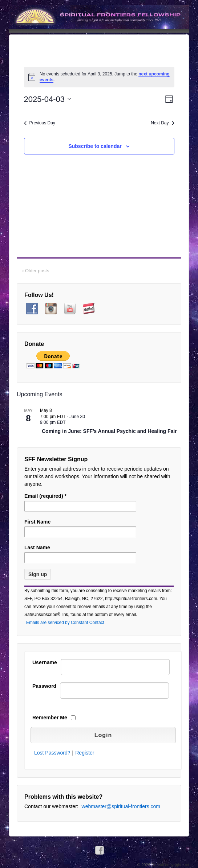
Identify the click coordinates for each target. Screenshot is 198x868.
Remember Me (50, 718)
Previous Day (40, 123)
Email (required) (45, 496)
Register (85, 753)
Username (45, 662)
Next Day (162, 123)
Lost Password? (52, 753)
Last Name (37, 547)
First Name (37, 522)
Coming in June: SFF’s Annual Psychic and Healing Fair (109, 431)
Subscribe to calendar (95, 146)
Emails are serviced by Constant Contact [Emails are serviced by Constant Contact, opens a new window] (65, 623)
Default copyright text (170, 865)
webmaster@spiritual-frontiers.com (121, 806)
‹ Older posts (36, 271)
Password (44, 686)
